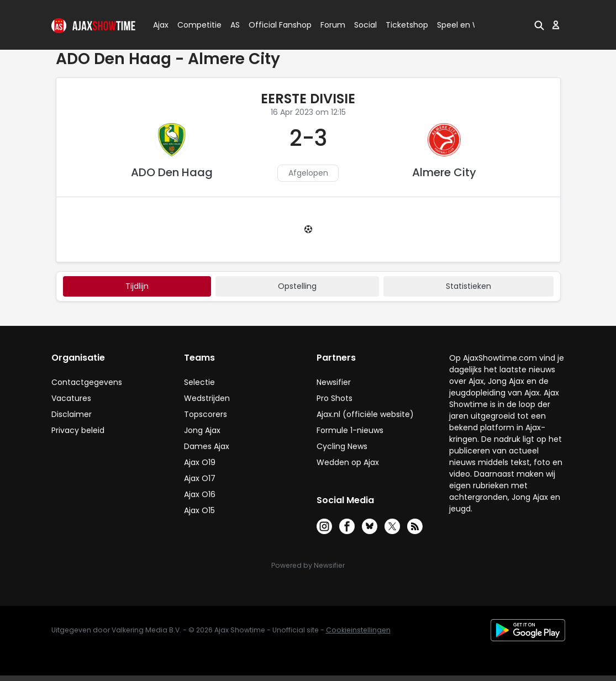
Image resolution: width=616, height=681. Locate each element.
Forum (333, 25)
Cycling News (342, 446)
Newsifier (334, 382)
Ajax (160, 25)
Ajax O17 (200, 478)
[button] (539, 25)
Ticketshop (407, 25)
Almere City (444, 172)
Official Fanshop (273, 25)
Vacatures (71, 398)
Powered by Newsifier (308, 565)
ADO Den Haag (172, 172)
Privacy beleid (78, 430)
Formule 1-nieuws (350, 430)
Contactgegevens (87, 382)
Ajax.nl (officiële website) (365, 414)
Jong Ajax (202, 430)
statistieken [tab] (468, 286)
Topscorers (206, 414)
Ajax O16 (200, 494)
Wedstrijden (207, 398)
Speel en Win (462, 25)
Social (364, 25)
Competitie (195, 25)
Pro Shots (335, 398)
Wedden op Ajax (348, 462)
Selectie (199, 382)
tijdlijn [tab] (137, 286)
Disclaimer (72, 414)
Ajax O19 (200, 462)
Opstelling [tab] (297, 286)
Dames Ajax (207, 446)
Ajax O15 (199, 510)
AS (235, 25)
